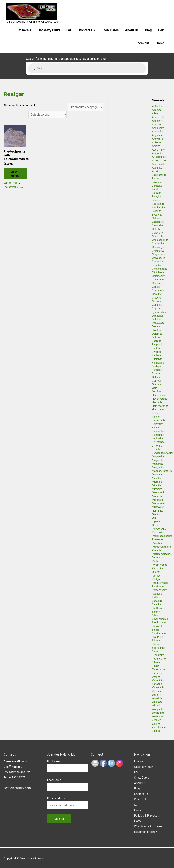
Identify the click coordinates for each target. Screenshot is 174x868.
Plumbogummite (161, 547)
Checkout (142, 43)
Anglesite (157, 135)
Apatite (156, 146)
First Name (54, 761)
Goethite (157, 384)
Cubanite (157, 305)
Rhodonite (158, 586)
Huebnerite (158, 410)
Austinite (157, 168)
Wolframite (158, 713)
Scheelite (157, 601)
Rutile (155, 597)
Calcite (156, 218)
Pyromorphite (160, 565)
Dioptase (157, 330)
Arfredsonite (159, 157)
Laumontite (158, 431)
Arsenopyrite (159, 160)
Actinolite (157, 106)
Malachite (157, 464)
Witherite (157, 706)
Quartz (156, 572)
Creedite (157, 298)
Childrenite (158, 251)
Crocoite (157, 301)
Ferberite (157, 370)
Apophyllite (158, 150)
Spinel (155, 630)
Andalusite (158, 128)
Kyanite (156, 428)
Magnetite (158, 460)
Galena (156, 377)
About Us (132, 30)
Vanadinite (158, 680)
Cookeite (157, 283)
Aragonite (157, 153)
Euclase (156, 355)
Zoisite (156, 731)
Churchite (157, 262)
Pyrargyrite (158, 558)
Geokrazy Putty (49, 30)
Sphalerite (158, 626)
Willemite (157, 702)
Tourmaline (158, 669)
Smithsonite (159, 623)
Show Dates (110, 30)
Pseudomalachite (162, 554)
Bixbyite (156, 197)
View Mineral (16, 174)
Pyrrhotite (157, 568)
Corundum (158, 290)
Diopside (157, 327)
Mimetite (157, 489)
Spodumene (159, 633)
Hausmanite (159, 395)
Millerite (156, 485)
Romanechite (159, 590)
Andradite (157, 132)
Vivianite (157, 691)
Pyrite (155, 561)
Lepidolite (157, 438)
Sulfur (155, 651)
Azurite (156, 171)
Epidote (156, 348)
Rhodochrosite (11, 187)
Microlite (157, 482)
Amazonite (158, 117)
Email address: (57, 798)
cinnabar (157, 265)
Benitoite (157, 186)
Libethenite (158, 442)
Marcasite (158, 475)
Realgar (16, 183)
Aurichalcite (159, 164)
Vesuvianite (158, 688)
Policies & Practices (147, 815)
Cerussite (157, 233)
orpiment (157, 521)
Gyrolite (156, 391)
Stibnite (156, 641)
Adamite (157, 110)
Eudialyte (157, 359)
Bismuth (157, 193)
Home (160, 43)
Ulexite (156, 677)
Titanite (156, 662)
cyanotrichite (159, 312)
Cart (161, 30)
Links (138, 810)
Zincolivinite (159, 727)
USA (21, 187)
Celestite (157, 229)
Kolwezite (157, 424)
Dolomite (157, 334)
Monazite (157, 496)
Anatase (157, 124)
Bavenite (157, 182)
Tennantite (158, 655)
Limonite (157, 446)
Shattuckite (158, 608)
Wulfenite (157, 716)
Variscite (157, 684)
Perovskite (158, 532)
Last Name (54, 780)
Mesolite (157, 478)
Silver (155, 615)
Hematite (157, 402)
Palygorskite (159, 529)
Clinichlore (158, 272)
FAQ (69, 30)
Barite (155, 179)
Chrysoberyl (159, 254)
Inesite (156, 417)
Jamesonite (159, 420)
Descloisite (158, 323)
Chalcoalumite (160, 240)
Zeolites (156, 720)
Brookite (157, 211)
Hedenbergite (160, 399)
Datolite (156, 319)
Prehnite (157, 550)
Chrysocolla (159, 258)
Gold (155, 388)
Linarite (156, 449)
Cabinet (7, 183)
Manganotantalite (162, 471)
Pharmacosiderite (162, 536)
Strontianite (158, 648)
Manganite (158, 467)
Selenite (156, 604)
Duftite (156, 337)
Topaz (155, 666)
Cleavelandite (160, 269)
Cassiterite (158, 222)
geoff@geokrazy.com (17, 788)
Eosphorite (158, 345)
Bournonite (158, 204)
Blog (148, 30)
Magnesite (158, 456)
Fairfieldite (158, 363)
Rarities (156, 576)
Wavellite (157, 698)
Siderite (156, 612)
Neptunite (157, 511)
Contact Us (87, 30)
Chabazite (158, 236)
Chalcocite (158, 243)
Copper (156, 287)
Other (155, 525)
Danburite (157, 316)
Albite (155, 114)
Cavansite (157, 225)
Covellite (157, 294)
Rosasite (157, 594)
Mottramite (158, 503)
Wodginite (158, 709)
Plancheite (158, 543)
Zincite (156, 724)
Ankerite (157, 142)
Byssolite (157, 215)
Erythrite (157, 352)
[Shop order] (47, 115)
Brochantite (158, 207)
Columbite (158, 280)
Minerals (25, 30)
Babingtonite (159, 175)
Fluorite (156, 373)
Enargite (157, 341)
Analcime (157, 121)
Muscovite (158, 507)
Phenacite (158, 539)
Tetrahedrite (159, 659)
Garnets (156, 381)
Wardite (156, 695)
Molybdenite (159, 493)
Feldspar (157, 366)
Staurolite (157, 637)
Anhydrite (157, 139)
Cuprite (156, 308)
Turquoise (158, 673)
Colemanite (158, 276)
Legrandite (158, 435)
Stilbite (156, 644)
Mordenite (158, 500)
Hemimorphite (160, 406)
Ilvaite (155, 413)
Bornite (156, 200)
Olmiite (156, 514)
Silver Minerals (160, 619)
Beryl (155, 189)
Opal (155, 518)
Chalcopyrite (159, 247)
